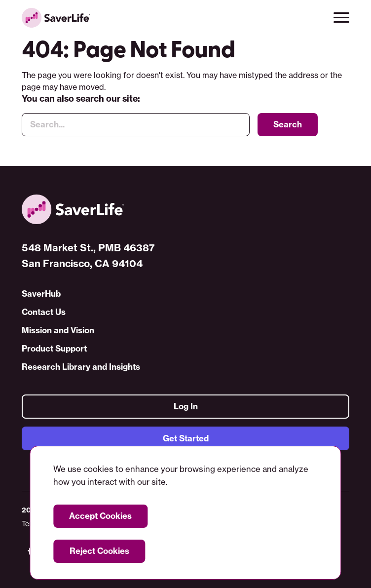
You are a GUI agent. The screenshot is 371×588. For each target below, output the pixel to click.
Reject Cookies (99, 551)
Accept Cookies (100, 516)
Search (288, 124)
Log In (186, 407)
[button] (341, 18)
